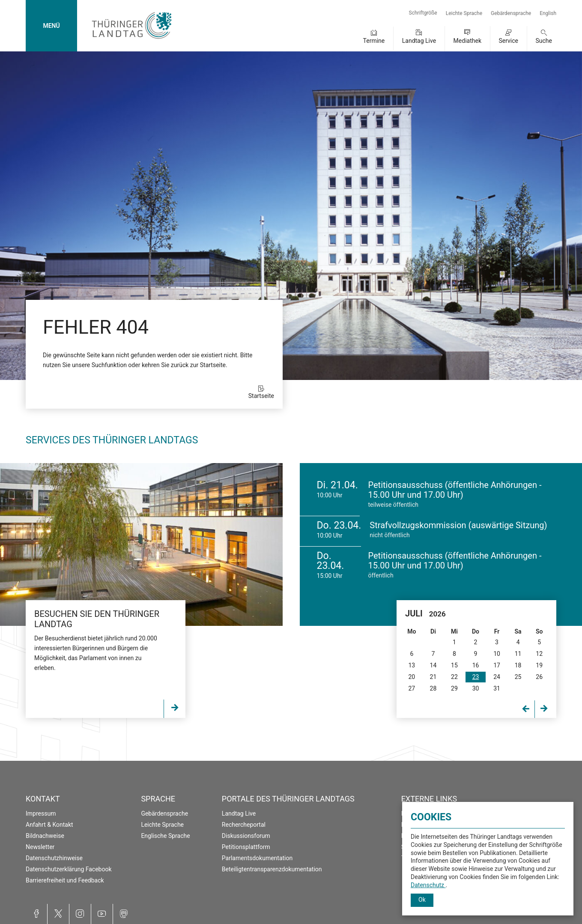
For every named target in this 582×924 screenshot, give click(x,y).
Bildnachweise (45, 836)
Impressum (41, 813)
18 (518, 665)
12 (539, 654)
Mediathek (467, 41)
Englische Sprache (165, 836)
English (548, 13)
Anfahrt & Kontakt (49, 825)
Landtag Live (419, 41)
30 (476, 688)
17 (497, 665)
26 (539, 677)
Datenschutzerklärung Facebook (69, 869)
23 (476, 677)
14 (433, 665)
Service (508, 41)
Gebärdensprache (511, 13)
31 (497, 688)
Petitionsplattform (246, 847)
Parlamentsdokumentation (257, 858)
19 (539, 665)
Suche (544, 41)
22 (454, 677)
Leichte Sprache (464, 13)
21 (433, 677)
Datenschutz (428, 885)
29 (454, 688)
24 (497, 677)
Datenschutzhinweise (54, 858)
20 (412, 677)
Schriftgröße (423, 13)
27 (412, 688)
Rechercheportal (244, 825)
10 (497, 654)
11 (518, 654)
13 (412, 665)
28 (433, 688)
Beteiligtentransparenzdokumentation (272, 869)
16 (476, 665)
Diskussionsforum (246, 836)
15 (454, 665)
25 (518, 677)
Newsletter (40, 847)
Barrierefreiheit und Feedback (65, 880)
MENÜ (51, 26)
